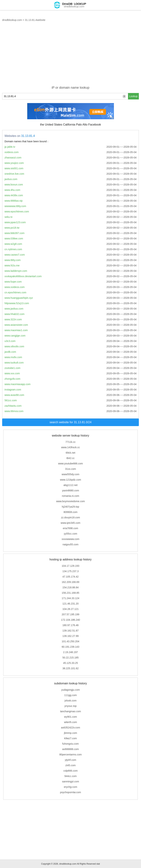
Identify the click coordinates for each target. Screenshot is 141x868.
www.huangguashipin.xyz (19, 298)
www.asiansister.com (16, 325)
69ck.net (70, 453)
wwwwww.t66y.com (15, 206)
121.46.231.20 (71, 604)
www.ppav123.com (15, 222)
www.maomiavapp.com (18, 384)
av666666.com (71, 749)
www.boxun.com (14, 185)
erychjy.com (71, 787)
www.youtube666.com (70, 463)
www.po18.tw (12, 228)
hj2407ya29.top (71, 507)
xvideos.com (12, 152)
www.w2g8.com (13, 244)
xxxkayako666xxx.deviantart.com (23, 276)
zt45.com (70, 765)
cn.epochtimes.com (15, 292)
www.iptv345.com (70, 523)
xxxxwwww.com (70, 539)
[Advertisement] (70, 56)
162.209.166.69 (70, 582)
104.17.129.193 (70, 566)
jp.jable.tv (10, 147)
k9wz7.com (70, 738)
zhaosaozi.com (13, 158)
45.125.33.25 (71, 663)
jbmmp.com (70, 733)
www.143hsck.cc (70, 447)
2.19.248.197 (71, 652)
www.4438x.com (14, 195)
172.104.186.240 (70, 620)
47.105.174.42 (71, 577)
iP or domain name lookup (70, 88)
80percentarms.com (71, 755)
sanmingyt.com (70, 781)
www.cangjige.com (15, 336)
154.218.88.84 (71, 587)
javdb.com (10, 352)
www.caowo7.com (15, 255)
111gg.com (70, 695)
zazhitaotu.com (13, 406)
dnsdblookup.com (12, 20)
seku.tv (8, 217)
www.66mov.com (14, 411)
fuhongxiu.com (70, 744)
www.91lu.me (12, 265)
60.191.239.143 (70, 647)
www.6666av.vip (14, 201)
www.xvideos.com (15, 287)
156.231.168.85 (70, 593)
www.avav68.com (14, 395)
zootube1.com (12, 368)
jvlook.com (70, 701)
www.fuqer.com (13, 282)
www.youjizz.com (14, 163)
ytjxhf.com (70, 760)
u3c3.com (10, 341)
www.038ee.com (14, 238)
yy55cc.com (71, 534)
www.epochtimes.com (17, 212)
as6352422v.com (71, 728)
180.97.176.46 (71, 625)
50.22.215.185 (71, 658)
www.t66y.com (13, 260)
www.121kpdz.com (70, 480)
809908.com (70, 512)
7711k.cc (70, 442)
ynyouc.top (71, 706)
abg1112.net (71, 485)
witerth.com (71, 722)
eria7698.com (70, 528)
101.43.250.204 (70, 641)
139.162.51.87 (71, 631)
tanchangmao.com (70, 711)
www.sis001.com (14, 168)
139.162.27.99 (71, 636)
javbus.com (11, 179)
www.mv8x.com (13, 357)
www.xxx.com (12, 373)
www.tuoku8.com (14, 363)
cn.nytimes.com (13, 249)
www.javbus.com (14, 309)
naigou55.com (71, 544)
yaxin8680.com (70, 490)
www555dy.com (71, 474)
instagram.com (13, 390)
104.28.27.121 (71, 609)
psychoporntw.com (71, 792)
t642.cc (70, 458)
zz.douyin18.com (70, 517)
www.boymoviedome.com (70, 501)
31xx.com (71, 469)
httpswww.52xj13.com (17, 303)
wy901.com (70, 717)
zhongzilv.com (12, 379)
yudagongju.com (70, 690)
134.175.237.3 (71, 571)
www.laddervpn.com (16, 271)
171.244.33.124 (70, 598)
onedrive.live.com (14, 174)
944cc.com (71, 776)
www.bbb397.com (15, 233)
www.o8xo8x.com (14, 346)
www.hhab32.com (15, 314)
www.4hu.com (12, 190)
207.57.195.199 (70, 614)
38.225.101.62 (71, 668)
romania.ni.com (71, 496)
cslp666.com (70, 771)
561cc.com (11, 400)
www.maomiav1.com (16, 330)
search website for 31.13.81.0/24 (70, 422)
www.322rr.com (13, 319)
